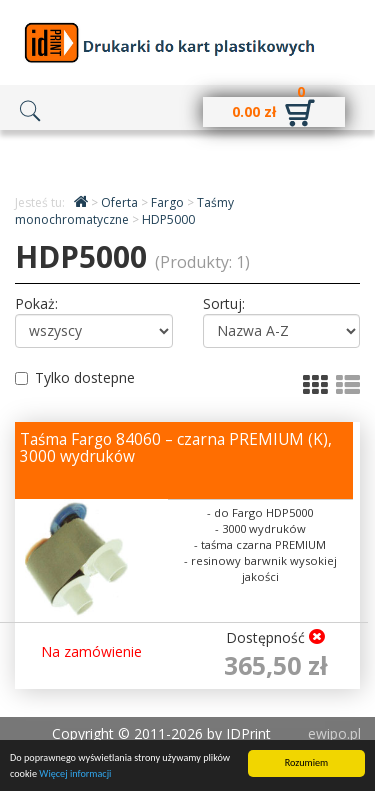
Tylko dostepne (75, 377)
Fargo (169, 202)
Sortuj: (224, 303)
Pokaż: (36, 303)
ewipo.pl (334, 733)
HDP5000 (168, 219)
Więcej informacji (75, 774)
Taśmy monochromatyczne (124, 211)
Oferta (121, 202)
